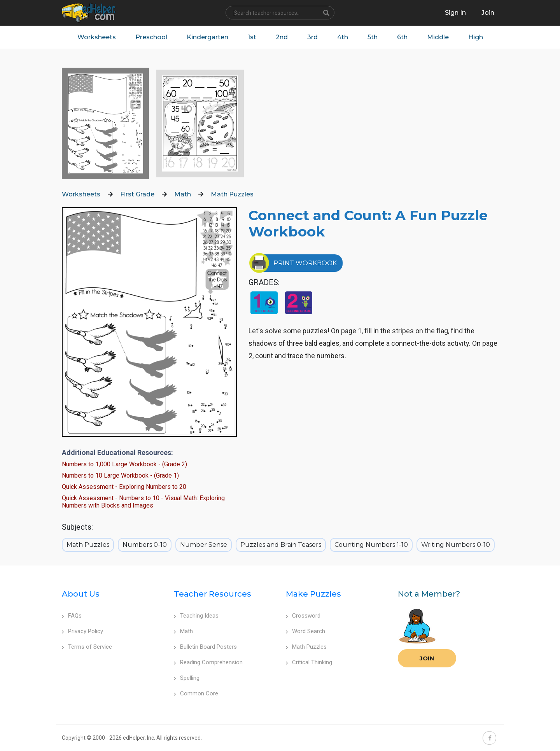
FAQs (72, 616)
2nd (282, 37)
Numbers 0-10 (145, 545)
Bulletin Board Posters (205, 647)
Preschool (151, 37)
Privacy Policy (82, 631)
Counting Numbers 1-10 (371, 545)
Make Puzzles (313, 594)
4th (343, 37)
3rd (312, 37)
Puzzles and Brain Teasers (281, 545)
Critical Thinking (309, 662)
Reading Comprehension (208, 662)
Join (427, 658)
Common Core (196, 693)
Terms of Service (87, 647)
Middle (438, 37)
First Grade (137, 194)
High (476, 37)
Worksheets (97, 37)
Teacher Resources (213, 594)
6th (402, 37)
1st (252, 37)
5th (373, 37)
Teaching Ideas (196, 616)
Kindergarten (207, 37)
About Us (81, 594)
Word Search (305, 631)
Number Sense (204, 545)
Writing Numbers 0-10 (456, 545)
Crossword (303, 616)
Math (183, 194)
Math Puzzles (232, 194)
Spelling (187, 678)
